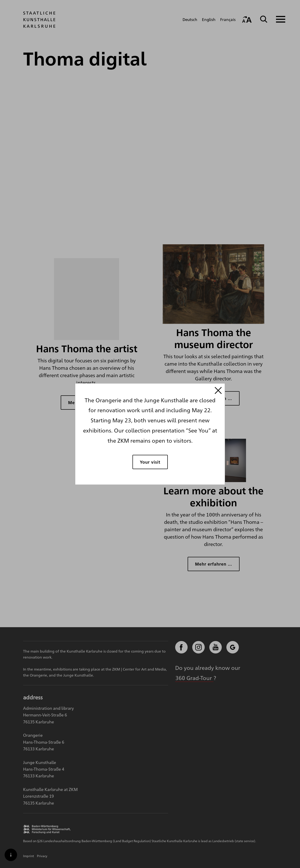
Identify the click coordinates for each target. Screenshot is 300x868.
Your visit (150, 462)
